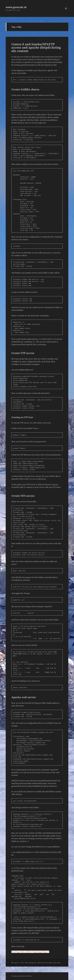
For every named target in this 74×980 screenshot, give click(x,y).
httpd (50, 963)
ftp (47, 963)
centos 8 (43, 963)
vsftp (59, 963)
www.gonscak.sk (16, 7)
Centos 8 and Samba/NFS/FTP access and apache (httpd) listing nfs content (36, 48)
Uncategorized (32, 963)
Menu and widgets (66, 11)
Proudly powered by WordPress (22, 976)
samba (55, 963)
